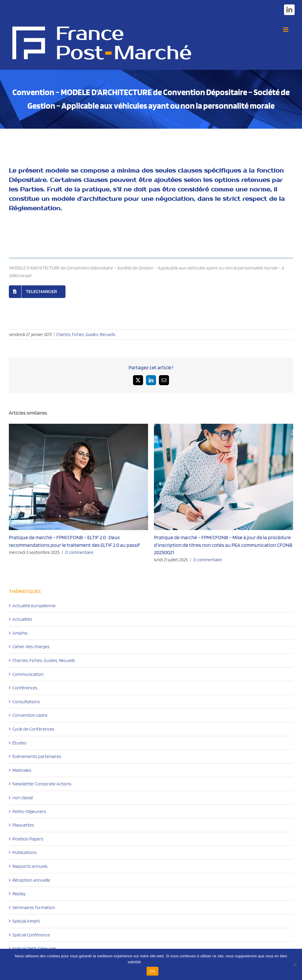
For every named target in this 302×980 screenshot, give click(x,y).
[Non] (295, 964)
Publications (24, 852)
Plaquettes (23, 825)
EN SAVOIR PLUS (159, 962)
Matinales (22, 770)
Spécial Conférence (31, 935)
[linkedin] (289, 10)
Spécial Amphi (26, 921)
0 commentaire (79, 552)
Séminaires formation (34, 907)
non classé (23, 798)
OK (152, 971)
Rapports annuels (30, 866)
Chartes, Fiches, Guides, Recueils (86, 335)
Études (19, 743)
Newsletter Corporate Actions (42, 784)
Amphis (20, 633)
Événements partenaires (37, 756)
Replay (19, 894)
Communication (28, 674)
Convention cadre (30, 715)
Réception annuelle (31, 880)
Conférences (25, 688)
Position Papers (28, 839)
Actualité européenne (34, 606)
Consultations (26, 702)
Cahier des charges (31, 647)
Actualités (22, 619)
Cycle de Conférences (33, 729)
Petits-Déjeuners (29, 811)
